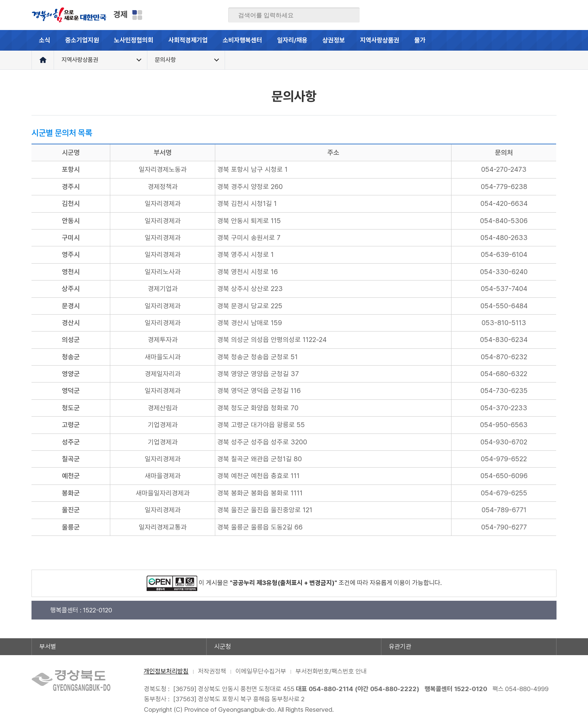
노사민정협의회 (134, 40)
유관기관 (400, 646)
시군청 (223, 646)
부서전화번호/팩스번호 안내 (331, 671)
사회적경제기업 (188, 40)
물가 (426, 43)
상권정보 (334, 40)
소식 (45, 40)
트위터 (507, 15)
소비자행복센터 (242, 40)
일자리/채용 (292, 40)
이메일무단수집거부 (261, 671)
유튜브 (550, 15)
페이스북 (477, 15)
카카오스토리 (521, 15)
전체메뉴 (546, 40)
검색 (349, 15)
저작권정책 (212, 671)
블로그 (492, 15)
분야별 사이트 (137, 15)
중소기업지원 (82, 40)
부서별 (48, 646)
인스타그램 (536, 15)
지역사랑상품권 (380, 40)
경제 (120, 14)
